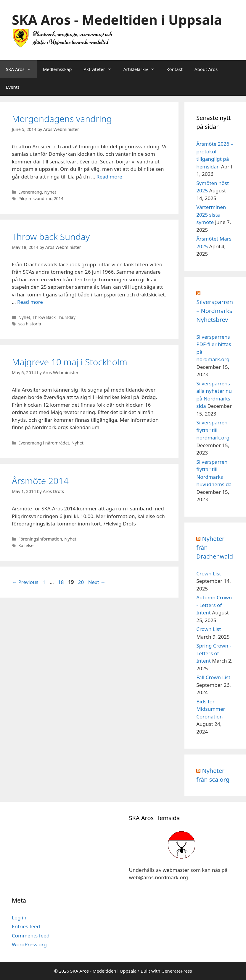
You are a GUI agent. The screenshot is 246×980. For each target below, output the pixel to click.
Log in (19, 917)
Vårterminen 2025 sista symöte (211, 215)
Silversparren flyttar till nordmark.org (213, 430)
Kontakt (175, 69)
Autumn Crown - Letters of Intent (214, 605)
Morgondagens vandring (62, 119)
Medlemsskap (57, 69)
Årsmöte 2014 (40, 481)
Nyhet (50, 192)
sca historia (30, 324)
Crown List (209, 573)
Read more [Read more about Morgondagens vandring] (109, 177)
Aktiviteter (100, 69)
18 (61, 582)
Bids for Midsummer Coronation (211, 709)
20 (82, 582)
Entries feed (26, 926)
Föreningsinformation (40, 539)
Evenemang (30, 192)
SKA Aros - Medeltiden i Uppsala (117, 20)
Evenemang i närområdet (44, 443)
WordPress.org (29, 944)
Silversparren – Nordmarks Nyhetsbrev (215, 311)
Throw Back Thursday (54, 317)
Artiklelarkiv (142, 69)
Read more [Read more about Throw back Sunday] (30, 302)
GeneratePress (177, 971)
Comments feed (31, 936)
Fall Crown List (213, 677)
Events (13, 87)
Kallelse (26, 545)
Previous (25, 582)
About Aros (206, 69)
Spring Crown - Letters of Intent (214, 653)
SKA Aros (21, 69)
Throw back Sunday (51, 237)
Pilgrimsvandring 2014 (41, 198)
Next (97, 582)
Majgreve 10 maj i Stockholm (70, 362)
